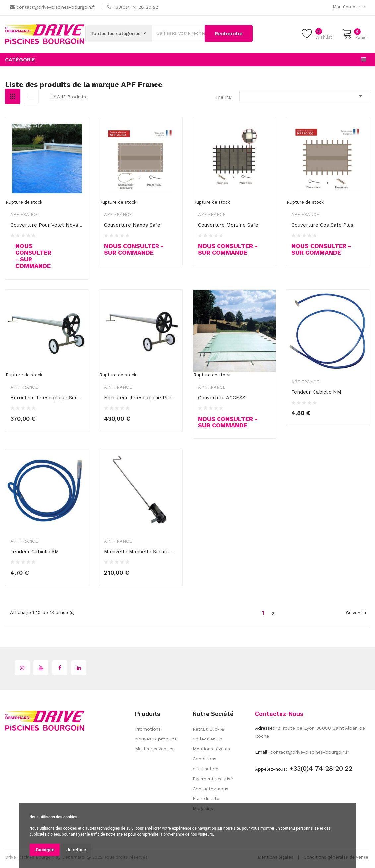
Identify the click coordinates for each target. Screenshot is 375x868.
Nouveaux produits (156, 739)
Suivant (357, 613)
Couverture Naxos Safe (132, 225)
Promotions (148, 729)
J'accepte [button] (45, 850)
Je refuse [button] (76, 850)
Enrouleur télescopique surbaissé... (47, 398)
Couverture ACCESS (222, 398)
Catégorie (20, 59)
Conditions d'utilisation (205, 764)
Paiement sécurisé (213, 779)
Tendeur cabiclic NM (316, 392)
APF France (24, 214)
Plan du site (206, 798)
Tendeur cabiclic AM (35, 552)
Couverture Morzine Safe (228, 225)
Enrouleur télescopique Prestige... (141, 398)
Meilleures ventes (154, 749)
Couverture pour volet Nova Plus (47, 225)
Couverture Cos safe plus (322, 225)
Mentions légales (211, 749)
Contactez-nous (211, 789)
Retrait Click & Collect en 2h (208, 734)
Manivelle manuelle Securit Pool (141, 552)
